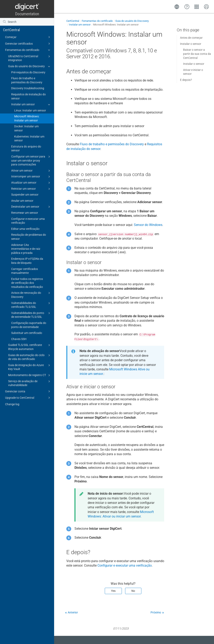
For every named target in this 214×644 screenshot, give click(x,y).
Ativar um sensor (31, 171)
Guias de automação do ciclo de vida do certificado (30, 357)
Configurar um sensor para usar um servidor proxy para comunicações (31, 160)
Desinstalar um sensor (31, 207)
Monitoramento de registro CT (30, 375)
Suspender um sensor (25, 195)
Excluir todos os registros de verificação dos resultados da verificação (27, 283)
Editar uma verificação (25, 229)
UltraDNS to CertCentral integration (30, 58)
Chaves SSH (19, 339)
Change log (12, 404)
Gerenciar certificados (28, 44)
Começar (28, 37)
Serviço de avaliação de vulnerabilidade (30, 383)
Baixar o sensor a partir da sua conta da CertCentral (197, 54)
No (133, 591)
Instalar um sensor (31, 105)
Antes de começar (191, 38)
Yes (113, 591)
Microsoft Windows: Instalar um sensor (27, 118)
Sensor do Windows (148, 225)
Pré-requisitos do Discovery (28, 72)
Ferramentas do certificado (28, 50)
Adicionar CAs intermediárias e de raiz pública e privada (26, 249)
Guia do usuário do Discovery (30, 66)
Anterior (73, 612)
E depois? (186, 80)
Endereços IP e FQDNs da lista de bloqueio (27, 261)
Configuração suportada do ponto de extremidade (29, 325)
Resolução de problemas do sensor (29, 237)
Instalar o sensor (191, 44)
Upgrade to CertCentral (28, 398)
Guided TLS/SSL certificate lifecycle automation (30, 347)
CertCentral (11, 30)
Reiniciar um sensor (31, 189)
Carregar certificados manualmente (25, 271)
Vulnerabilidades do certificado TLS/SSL (31, 305)
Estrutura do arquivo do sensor (26, 149)
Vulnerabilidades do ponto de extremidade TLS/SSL (31, 315)
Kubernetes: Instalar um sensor (29, 139)
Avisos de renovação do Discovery (31, 295)
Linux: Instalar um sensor (30, 110)
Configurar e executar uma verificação (28, 221)
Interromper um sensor (31, 177)
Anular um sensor (22, 201)
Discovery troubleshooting (28, 88)
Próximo (156, 612)
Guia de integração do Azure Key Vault (30, 367)
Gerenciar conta (28, 391)
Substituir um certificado (27, 333)
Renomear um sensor (25, 213)
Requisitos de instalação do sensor (28, 96)
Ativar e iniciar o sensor (193, 72)
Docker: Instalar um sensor (26, 128)
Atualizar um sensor (31, 183)
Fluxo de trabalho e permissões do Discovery (27, 80)
